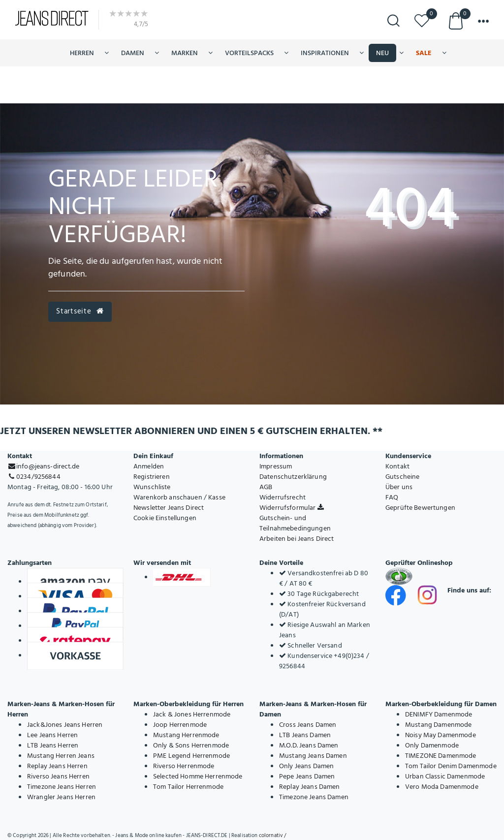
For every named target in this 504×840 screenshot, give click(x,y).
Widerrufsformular (292, 508)
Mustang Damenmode (438, 725)
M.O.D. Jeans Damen (309, 745)
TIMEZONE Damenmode (441, 756)
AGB (266, 487)
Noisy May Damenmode (441, 735)
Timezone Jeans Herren (62, 787)
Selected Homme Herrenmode (198, 776)
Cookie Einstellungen (165, 518)
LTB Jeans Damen (305, 735)
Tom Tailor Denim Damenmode (451, 766)
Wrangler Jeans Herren (61, 797)
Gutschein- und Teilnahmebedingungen (295, 523)
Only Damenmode (432, 745)
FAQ (392, 497)
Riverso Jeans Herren (58, 776)
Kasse (217, 497)
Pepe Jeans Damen (307, 776)
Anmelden (149, 466)
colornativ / (273, 836)
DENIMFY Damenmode (439, 714)
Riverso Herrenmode (184, 766)
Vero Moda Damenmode (442, 787)
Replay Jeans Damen (310, 787)
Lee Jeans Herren (52, 735)
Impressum (276, 466)
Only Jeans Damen (306, 766)
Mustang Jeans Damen (313, 756)
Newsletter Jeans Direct (169, 508)
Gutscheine (402, 477)
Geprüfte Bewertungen (420, 508)
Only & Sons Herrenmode (191, 745)
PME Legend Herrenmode (191, 756)
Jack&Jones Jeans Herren (65, 725)
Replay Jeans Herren (57, 766)
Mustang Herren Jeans (61, 756)
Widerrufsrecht (283, 497)
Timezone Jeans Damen (314, 797)
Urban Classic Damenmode (445, 776)
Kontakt (397, 466)
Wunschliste (152, 487)
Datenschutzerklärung (293, 477)
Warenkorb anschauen (168, 497)
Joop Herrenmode (180, 725)
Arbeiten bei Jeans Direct (297, 539)
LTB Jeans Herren (53, 745)
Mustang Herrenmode (186, 735)
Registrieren (152, 477)
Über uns (399, 487)
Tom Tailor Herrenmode (188, 787)
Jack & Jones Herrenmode (192, 714)
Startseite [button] (80, 311)
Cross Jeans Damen (308, 725)
